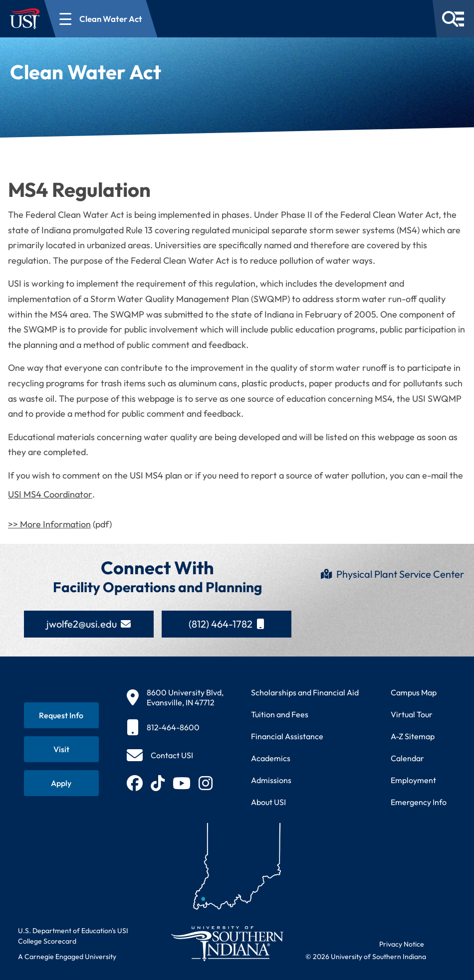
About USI (268, 802)
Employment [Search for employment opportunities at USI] (413, 780)
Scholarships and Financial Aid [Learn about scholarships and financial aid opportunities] (305, 692)
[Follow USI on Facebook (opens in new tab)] (135, 783)
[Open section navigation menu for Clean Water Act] (101, 19)
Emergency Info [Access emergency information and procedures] (419, 802)
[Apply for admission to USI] (61, 783)
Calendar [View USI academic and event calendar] (407, 758)
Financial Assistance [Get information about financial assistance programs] (287, 736)
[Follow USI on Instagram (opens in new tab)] (206, 783)
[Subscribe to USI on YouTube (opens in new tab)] (182, 783)
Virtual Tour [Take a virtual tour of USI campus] (412, 714)
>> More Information (49, 524)
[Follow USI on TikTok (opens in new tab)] (158, 783)
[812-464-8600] (175, 727)
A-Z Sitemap (413, 736)
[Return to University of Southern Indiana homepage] (227, 943)
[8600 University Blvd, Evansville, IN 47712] (175, 697)
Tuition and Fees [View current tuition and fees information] (280, 714)
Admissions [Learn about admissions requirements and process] (271, 780)
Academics (271, 758)
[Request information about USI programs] (61, 715)
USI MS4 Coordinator (50, 494)
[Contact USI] (160, 755)
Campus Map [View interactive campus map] (414, 692)
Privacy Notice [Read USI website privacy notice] (402, 944)
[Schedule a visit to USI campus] (61, 749)
